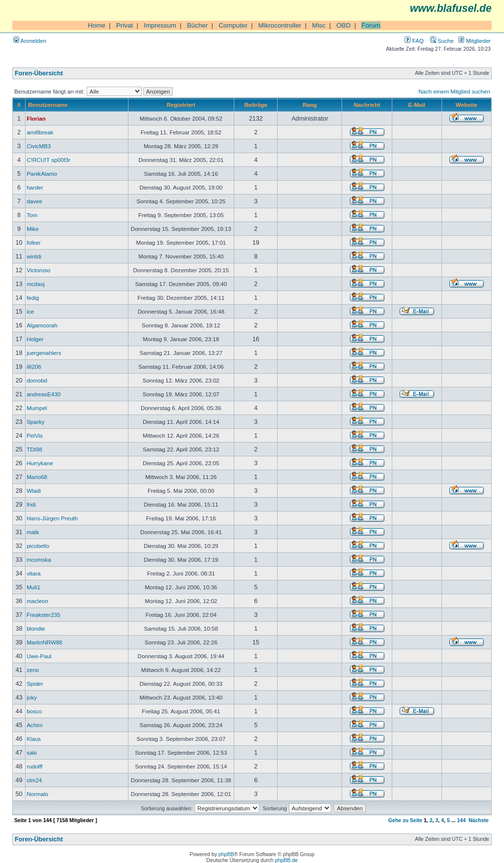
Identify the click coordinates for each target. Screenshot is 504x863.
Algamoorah (42, 325)
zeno (33, 670)
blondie (36, 628)
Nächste (479, 820)
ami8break (40, 132)
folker (33, 242)
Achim (34, 725)
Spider (35, 684)
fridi (31, 504)
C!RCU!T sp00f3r (48, 160)
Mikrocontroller (280, 25)
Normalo (37, 794)
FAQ (414, 41)
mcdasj (36, 284)
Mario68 (37, 477)
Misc (319, 25)
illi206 (34, 367)
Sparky (35, 422)
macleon (37, 601)
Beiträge (255, 105)
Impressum (160, 25)
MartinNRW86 (45, 642)
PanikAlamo (42, 174)
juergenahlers (44, 353)
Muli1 (33, 587)
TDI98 (34, 449)
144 (461, 820)
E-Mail (417, 105)
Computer (233, 25)
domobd (37, 380)
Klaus (34, 739)
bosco (34, 711)
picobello (38, 546)
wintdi (34, 256)
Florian (36, 118)
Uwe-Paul (39, 656)
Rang (310, 105)
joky (32, 697)
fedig (33, 298)
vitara (33, 573)
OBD (343, 25)
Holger (35, 339)
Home (96, 25)
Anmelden (30, 41)
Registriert (181, 105)
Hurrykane (40, 463)
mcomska (39, 559)
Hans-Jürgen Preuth (52, 518)
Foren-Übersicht (39, 73)
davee (34, 201)
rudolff (34, 766)
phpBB (226, 854)
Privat (125, 25)
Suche (442, 41)
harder (35, 187)
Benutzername (48, 105)
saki (32, 752)
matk (33, 532)
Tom (32, 215)
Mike (33, 229)
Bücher (197, 25)
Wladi (34, 491)
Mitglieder (474, 41)
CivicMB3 (39, 146)
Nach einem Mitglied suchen (454, 91)
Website (467, 105)
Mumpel (37, 408)
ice (30, 311)
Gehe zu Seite (405, 820)
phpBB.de (286, 860)
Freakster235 (43, 615)
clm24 (34, 780)
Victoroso (38, 270)
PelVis (35, 435)
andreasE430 (44, 394)
